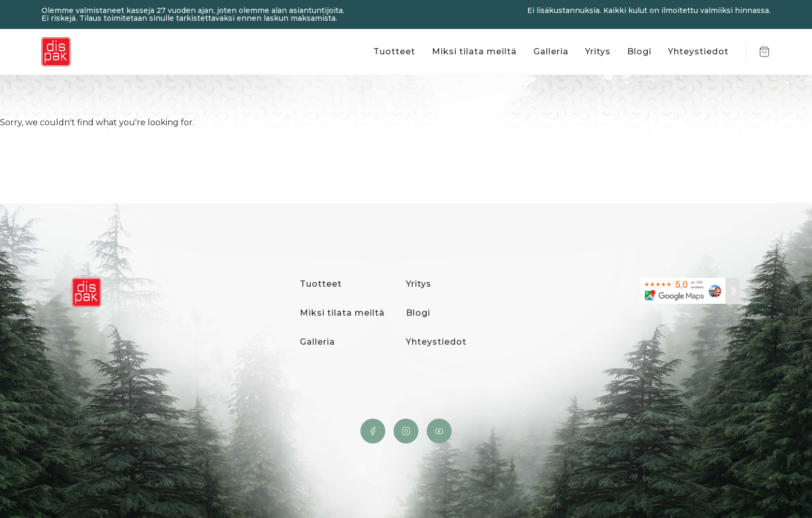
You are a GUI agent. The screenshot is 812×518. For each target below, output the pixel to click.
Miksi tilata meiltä (474, 51)
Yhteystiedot (698, 51)
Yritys (598, 51)
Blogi (639, 51)
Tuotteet (394, 51)
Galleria (551, 51)
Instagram (406, 431)
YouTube (439, 431)
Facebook (373, 431)
